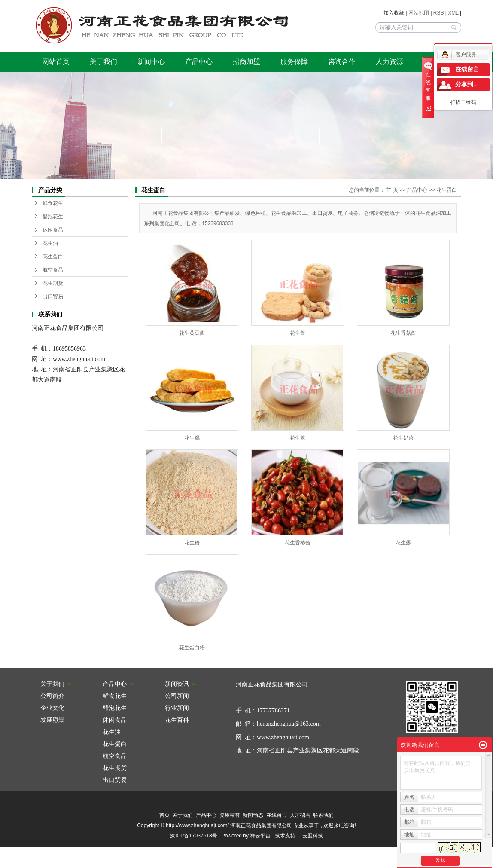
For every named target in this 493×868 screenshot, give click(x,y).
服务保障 (294, 62)
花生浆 (298, 438)
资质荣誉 (230, 815)
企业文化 (52, 708)
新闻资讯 (180, 684)
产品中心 (199, 62)
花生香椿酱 (298, 543)
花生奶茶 (403, 438)
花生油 (50, 243)
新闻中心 (151, 62)
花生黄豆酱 (192, 333)
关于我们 (103, 62)
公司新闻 (177, 696)
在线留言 (277, 815)
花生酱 (298, 333)
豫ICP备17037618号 (193, 836)
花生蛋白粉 (192, 648)
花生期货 (53, 283)
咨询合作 (342, 62)
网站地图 (419, 13)
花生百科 (177, 720)
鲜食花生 (53, 203)
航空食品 (53, 270)
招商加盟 (246, 62)
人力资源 (390, 62)
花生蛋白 (53, 257)
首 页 (392, 190)
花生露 (403, 543)
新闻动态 (253, 815)
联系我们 (323, 815)
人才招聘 (300, 815)
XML (453, 13)
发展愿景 (52, 720)
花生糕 (192, 438)
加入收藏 (394, 13)
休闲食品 (53, 230)
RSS (439, 13)
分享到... (467, 84)
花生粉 (192, 543)
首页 (164, 815)
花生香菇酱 (403, 333)
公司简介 (52, 696)
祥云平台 (260, 836)
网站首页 (56, 62)
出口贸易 (53, 296)
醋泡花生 (53, 217)
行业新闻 (177, 708)
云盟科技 (313, 836)
